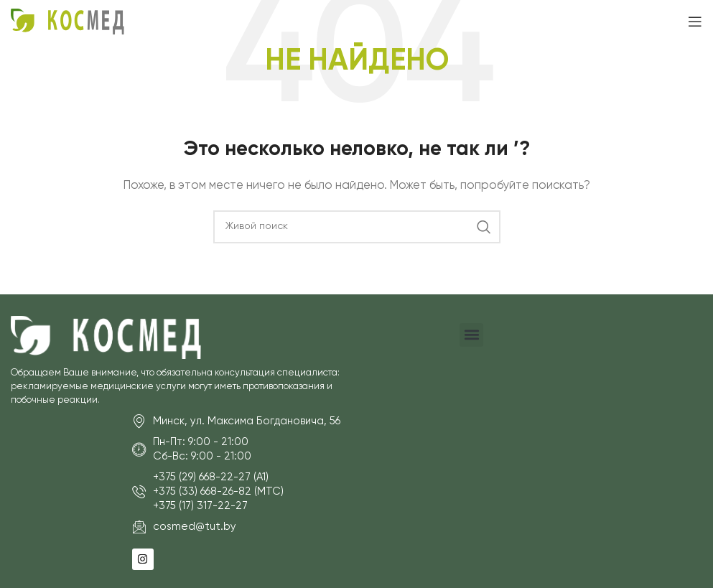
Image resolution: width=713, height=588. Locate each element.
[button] (471, 335)
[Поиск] (357, 227)
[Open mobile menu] (695, 22)
